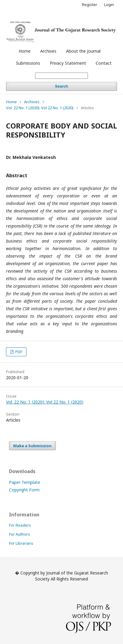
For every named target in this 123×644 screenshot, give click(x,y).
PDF (18, 352)
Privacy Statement (68, 63)
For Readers (20, 525)
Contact (104, 63)
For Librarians (21, 543)
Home (25, 51)
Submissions (28, 63)
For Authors (19, 534)
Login (109, 5)
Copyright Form (24, 490)
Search (61, 86)
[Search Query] (61, 76)
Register (90, 5)
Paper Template (25, 482)
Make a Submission (32, 446)
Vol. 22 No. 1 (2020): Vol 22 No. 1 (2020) (40, 108)
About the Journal (83, 51)
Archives (48, 51)
